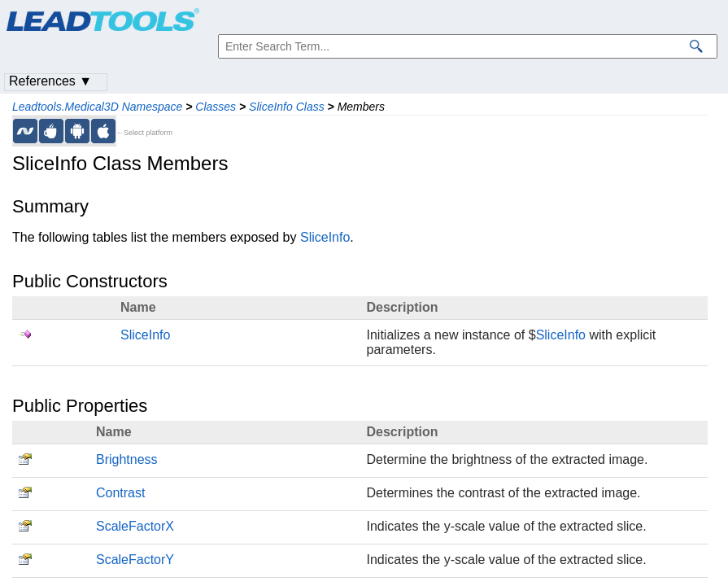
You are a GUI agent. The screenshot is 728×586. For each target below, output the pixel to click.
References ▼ (50, 81)
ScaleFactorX (135, 526)
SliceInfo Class (287, 107)
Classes (216, 107)
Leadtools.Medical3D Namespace (97, 107)
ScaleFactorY (135, 560)
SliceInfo (325, 237)
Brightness (127, 459)
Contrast (120, 493)
